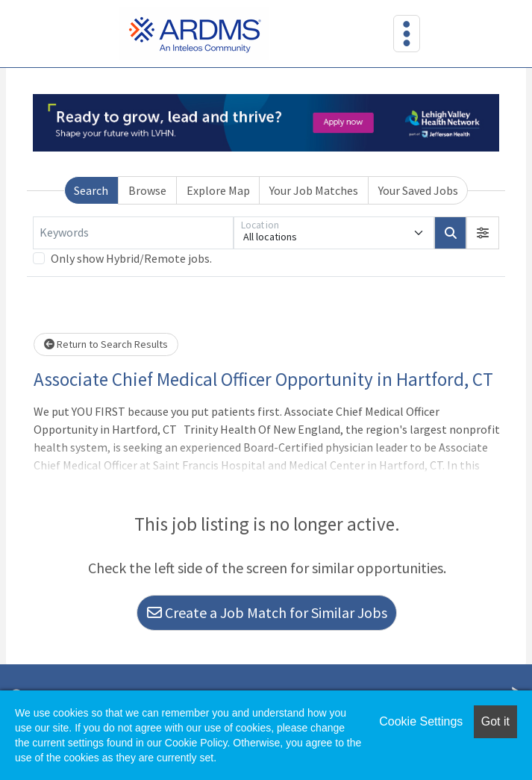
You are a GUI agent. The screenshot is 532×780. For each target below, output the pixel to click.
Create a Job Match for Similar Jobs (267, 612)
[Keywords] (133, 233)
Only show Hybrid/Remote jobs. (131, 258)
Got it (495, 721)
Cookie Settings (421, 721)
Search (91, 190)
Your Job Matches (314, 190)
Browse (147, 190)
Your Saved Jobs (418, 190)
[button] (483, 233)
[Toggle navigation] (407, 34)
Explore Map (218, 190)
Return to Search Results (106, 344)
